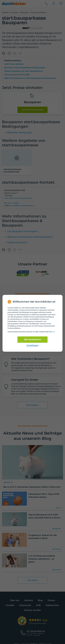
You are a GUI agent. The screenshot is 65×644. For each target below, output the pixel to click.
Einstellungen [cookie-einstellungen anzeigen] (32, 345)
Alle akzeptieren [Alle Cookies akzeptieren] (32, 340)
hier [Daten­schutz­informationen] (53, 332)
